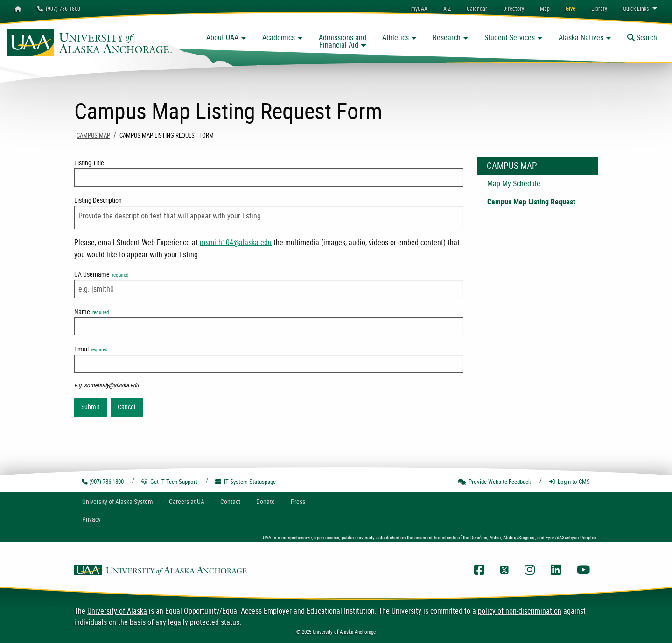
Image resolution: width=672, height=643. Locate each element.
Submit (90, 407)
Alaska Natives (581, 37)
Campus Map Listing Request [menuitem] (531, 202)
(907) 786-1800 (59, 8)
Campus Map (93, 135)
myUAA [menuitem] (419, 8)
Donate (266, 501)
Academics (279, 37)
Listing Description (98, 200)
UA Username (101, 274)
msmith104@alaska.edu (236, 242)
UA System (118, 501)
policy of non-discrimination (520, 611)
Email (91, 349)
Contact (230, 501)
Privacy (91, 519)
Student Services (510, 37)
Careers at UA (187, 501)
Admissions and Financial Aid (343, 41)
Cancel (126, 407)
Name (91, 311)
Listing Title (89, 163)
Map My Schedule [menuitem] (514, 183)
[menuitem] (477, 8)
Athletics (395, 37)
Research (447, 37)
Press (298, 501)
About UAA (222, 37)
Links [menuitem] (636, 8)
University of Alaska (117, 611)
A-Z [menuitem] (447, 8)
